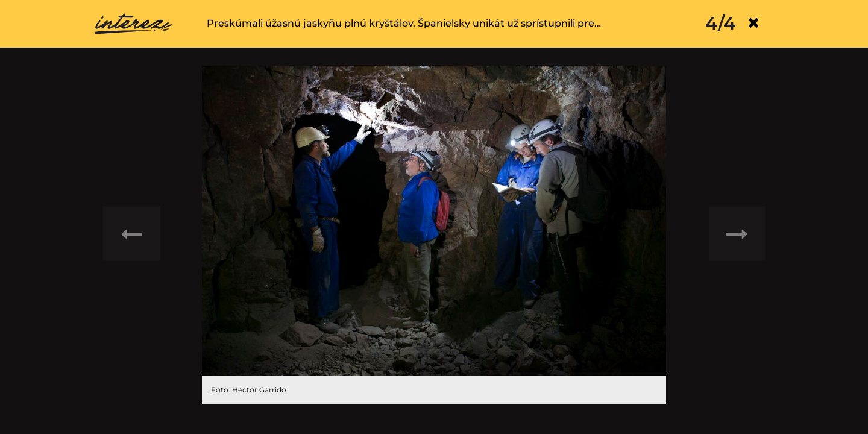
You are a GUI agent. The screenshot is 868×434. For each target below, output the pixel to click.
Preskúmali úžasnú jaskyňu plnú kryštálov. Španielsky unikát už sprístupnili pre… (404, 23)
